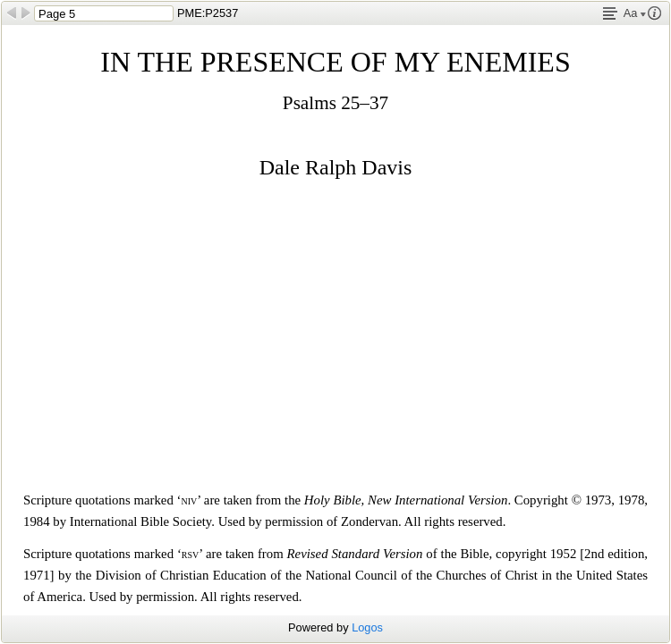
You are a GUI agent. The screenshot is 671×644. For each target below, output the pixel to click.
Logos (367, 627)
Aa (635, 13)
